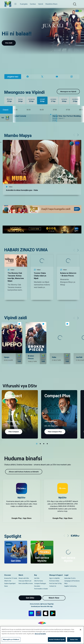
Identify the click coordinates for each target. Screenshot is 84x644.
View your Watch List (25, 581)
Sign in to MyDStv (55, 578)
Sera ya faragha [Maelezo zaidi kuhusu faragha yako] (40, 634)
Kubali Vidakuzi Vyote (57, 639)
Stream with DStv (24, 578)
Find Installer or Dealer (41, 589)
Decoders (37, 586)
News (6, 586)
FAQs (66, 584)
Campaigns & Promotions (72, 581)
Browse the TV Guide (11, 578)
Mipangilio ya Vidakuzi (11, 639)
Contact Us (53, 586)
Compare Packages (40, 584)
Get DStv (37, 578)
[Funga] (80, 630)
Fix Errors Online (54, 581)
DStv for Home (39, 581)
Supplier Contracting (70, 586)
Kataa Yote (74, 639)
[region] (42, 635)
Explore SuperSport (10, 584)
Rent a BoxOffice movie (26, 584)
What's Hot (8, 581)
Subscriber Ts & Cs (70, 578)
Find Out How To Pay (55, 584)
